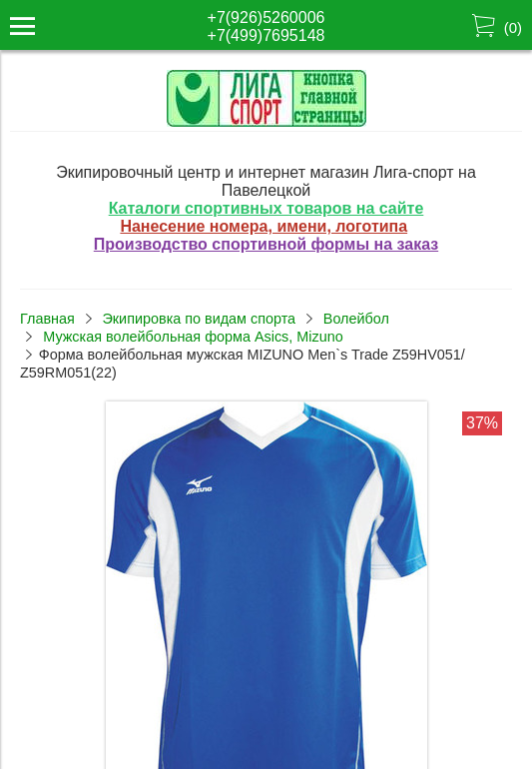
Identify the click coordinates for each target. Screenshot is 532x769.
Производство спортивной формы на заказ (266, 244)
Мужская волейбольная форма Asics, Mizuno (193, 337)
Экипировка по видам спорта (199, 319)
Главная (47, 319)
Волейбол (356, 319)
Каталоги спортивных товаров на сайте (266, 208)
